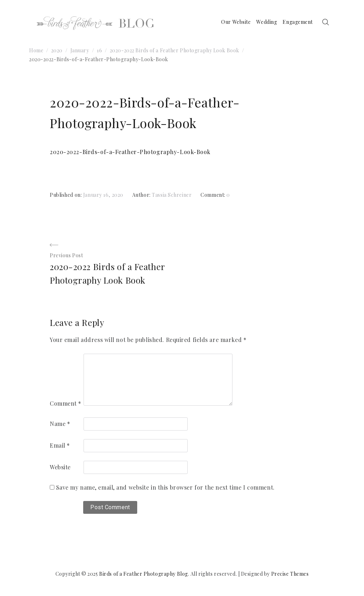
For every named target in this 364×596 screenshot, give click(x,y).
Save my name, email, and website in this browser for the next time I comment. (165, 487)
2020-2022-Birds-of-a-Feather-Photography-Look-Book (130, 152)
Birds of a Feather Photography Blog (144, 574)
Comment (66, 403)
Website (60, 467)
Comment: (213, 195)
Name (60, 424)
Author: (142, 195)
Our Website (236, 22)
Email (60, 445)
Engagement (298, 22)
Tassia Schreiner (172, 195)
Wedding (267, 22)
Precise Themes (290, 574)
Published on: (66, 195)
